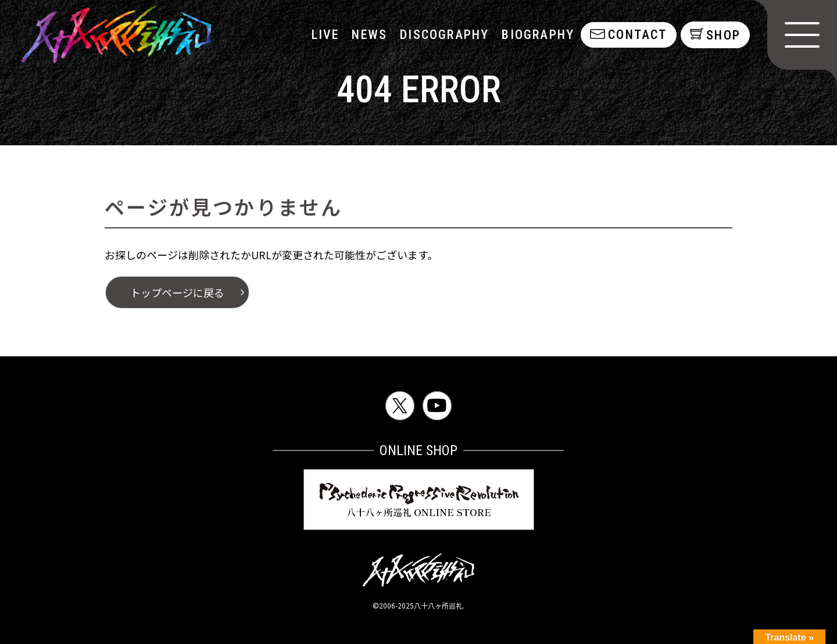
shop (723, 35)
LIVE (324, 35)
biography (537, 35)
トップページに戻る (177, 292)
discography (443, 35)
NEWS (369, 35)
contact (636, 35)
